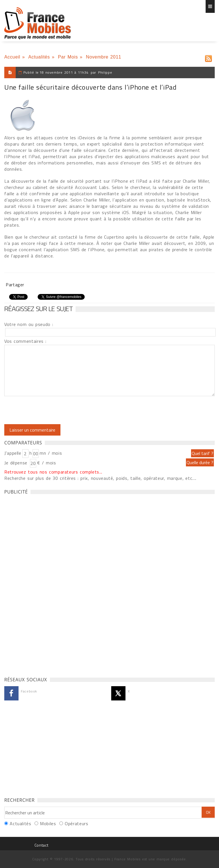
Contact (41, 845)
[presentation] (52, 410)
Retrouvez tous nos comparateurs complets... (53, 472)
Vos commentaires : (25, 341)
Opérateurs (76, 823)
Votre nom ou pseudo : (29, 324)
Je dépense (17, 463)
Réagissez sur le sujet (38, 309)
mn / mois (51, 453)
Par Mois (68, 57)
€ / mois (46, 463)
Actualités (39, 57)
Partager (15, 285)
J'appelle (13, 453)
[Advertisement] (47, 584)
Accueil (12, 57)
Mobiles (48, 823)
